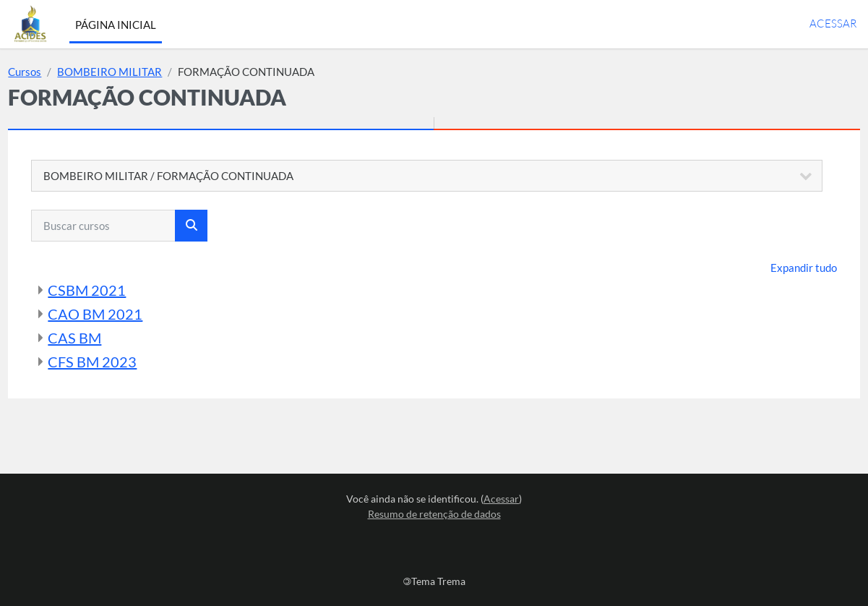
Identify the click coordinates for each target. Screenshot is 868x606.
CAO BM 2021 (128, 314)
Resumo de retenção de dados (434, 514)
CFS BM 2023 (125, 362)
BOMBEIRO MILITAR (142, 72)
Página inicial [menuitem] (116, 25)
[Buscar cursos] (136, 226)
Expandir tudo (771, 268)
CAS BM (107, 338)
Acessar (833, 24)
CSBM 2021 (119, 290)
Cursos (57, 72)
